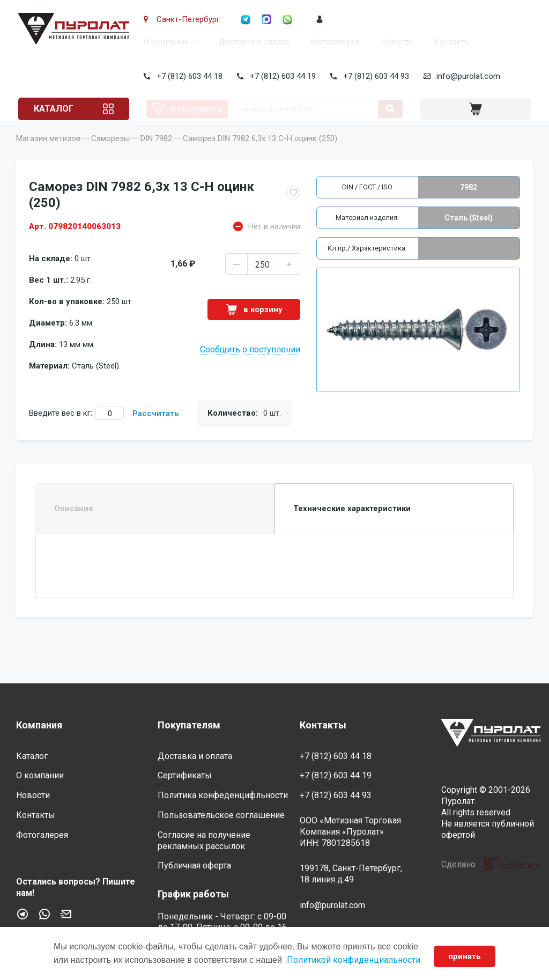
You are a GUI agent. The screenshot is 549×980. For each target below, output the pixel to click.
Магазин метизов (48, 153)
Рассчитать (156, 429)
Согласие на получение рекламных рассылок (204, 841)
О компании (163, 42)
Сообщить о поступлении (250, 364)
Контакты (450, 42)
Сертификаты (185, 776)
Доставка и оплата (251, 42)
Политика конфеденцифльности (223, 796)
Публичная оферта (194, 866)
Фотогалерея (333, 42)
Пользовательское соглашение (221, 815)
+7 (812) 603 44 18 (187, 76)
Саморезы (110, 153)
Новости (395, 42)
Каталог (56, 109)
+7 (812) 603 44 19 (281, 76)
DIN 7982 (156, 153)
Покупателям (189, 725)
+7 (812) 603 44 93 (374, 76)
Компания (39, 725)
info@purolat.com (466, 76)
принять (464, 956)
